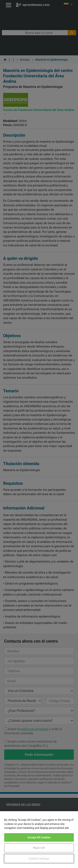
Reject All (39, 848)
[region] (39, 840)
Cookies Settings (39, 859)
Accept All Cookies (39, 837)
